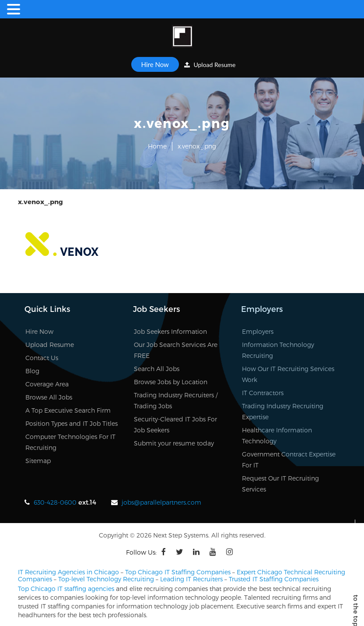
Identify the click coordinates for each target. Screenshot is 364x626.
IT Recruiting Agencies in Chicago (68, 572)
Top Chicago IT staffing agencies (66, 589)
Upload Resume (210, 65)
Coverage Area (47, 384)
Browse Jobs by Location (171, 382)
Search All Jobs (157, 369)
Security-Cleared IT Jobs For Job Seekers (175, 424)
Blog (32, 371)
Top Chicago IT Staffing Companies (178, 572)
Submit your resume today (174, 443)
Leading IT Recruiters (191, 579)
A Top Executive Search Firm (68, 410)
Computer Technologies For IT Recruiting (70, 442)
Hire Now (155, 64)
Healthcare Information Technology (277, 435)
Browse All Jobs (49, 397)
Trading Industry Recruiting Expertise (283, 411)
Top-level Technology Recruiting (106, 579)
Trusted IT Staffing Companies (274, 579)
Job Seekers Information (170, 331)
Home (157, 146)
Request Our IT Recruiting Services (280, 484)
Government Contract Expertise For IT (289, 460)
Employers (258, 331)
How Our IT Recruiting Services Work (288, 374)
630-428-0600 (55, 502)
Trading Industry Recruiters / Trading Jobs (176, 400)
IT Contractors (263, 393)
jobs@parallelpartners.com (161, 502)
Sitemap (38, 461)
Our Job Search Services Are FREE (176, 350)
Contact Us (42, 358)
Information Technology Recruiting (278, 350)
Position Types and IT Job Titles (72, 423)
